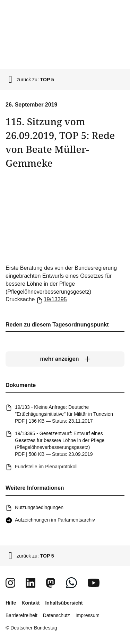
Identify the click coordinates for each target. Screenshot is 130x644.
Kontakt (31, 603)
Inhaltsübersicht (64, 603)
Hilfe (11, 603)
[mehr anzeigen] (65, 359)
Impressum (88, 615)
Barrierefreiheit (21, 615)
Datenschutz (57, 615)
